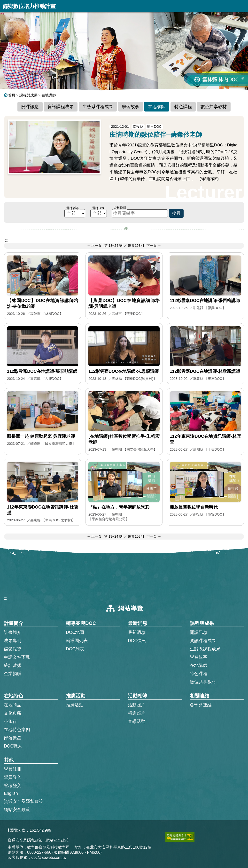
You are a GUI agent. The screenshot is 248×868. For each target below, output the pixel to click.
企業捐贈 (13, 674)
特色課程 (183, 107)
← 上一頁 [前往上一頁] (94, 246)
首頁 (10, 95)
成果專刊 (13, 641)
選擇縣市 (73, 208)
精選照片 (137, 713)
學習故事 (131, 107)
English (11, 793)
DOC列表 (75, 649)
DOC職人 (13, 746)
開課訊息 (30, 107)
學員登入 (13, 777)
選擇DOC (99, 208)
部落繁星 (13, 738)
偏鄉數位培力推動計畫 (29, 6)
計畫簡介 (13, 632)
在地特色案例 (17, 730)
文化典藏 (13, 713)
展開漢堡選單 (242, 6)
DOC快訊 (137, 641)
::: (7, 240)
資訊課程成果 (61, 107)
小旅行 (10, 721)
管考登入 (13, 785)
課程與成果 (28, 95)
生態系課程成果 (98, 107)
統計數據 (13, 665)
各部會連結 (201, 705)
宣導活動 (137, 721)
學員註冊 (13, 769)
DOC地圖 (75, 632)
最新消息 (137, 632)
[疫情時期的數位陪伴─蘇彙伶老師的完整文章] (124, 157)
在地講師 (49, 95)
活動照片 (137, 705)
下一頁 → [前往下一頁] (154, 246)
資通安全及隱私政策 (23, 801)
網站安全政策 (17, 810)
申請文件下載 (17, 657)
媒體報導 (13, 649)
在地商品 (13, 705)
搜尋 (176, 213)
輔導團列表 (77, 641)
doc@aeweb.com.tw (49, 857)
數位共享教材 (214, 107)
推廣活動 (75, 705)
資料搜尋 (120, 208)
